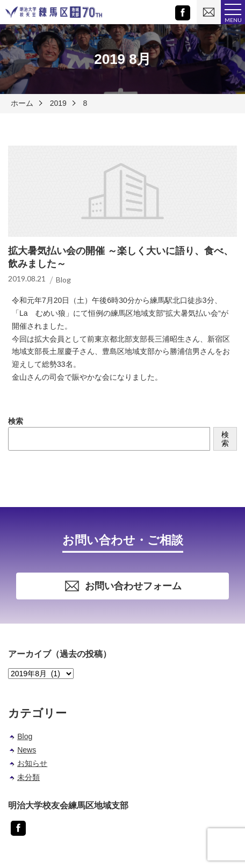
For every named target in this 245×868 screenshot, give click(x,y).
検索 (16, 421)
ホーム (22, 103)
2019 (58, 103)
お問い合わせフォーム (123, 586)
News (27, 750)
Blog (25, 736)
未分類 (28, 777)
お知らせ (32, 763)
